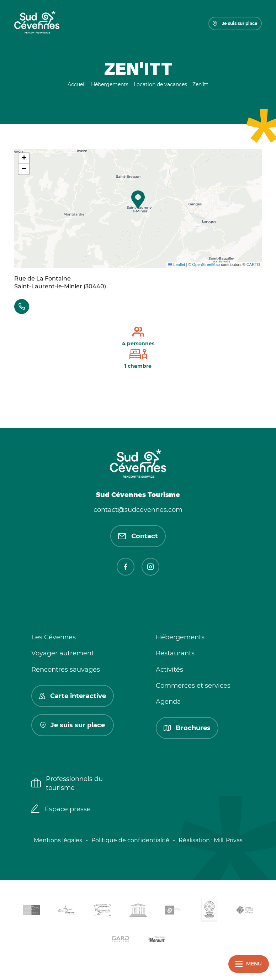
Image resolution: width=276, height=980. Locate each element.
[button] (138, 199)
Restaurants (175, 653)
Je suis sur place (235, 23)
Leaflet (176, 264)
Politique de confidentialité (130, 840)
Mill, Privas (228, 840)
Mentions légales (58, 840)
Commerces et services (193, 686)
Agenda (168, 702)
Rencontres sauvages (66, 670)
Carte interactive (73, 696)
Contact (138, 536)
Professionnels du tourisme (67, 783)
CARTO (253, 264)
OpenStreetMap (206, 264)
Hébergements (180, 637)
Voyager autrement (63, 653)
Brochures (187, 728)
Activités (169, 670)
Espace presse (61, 809)
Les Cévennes (54, 637)
